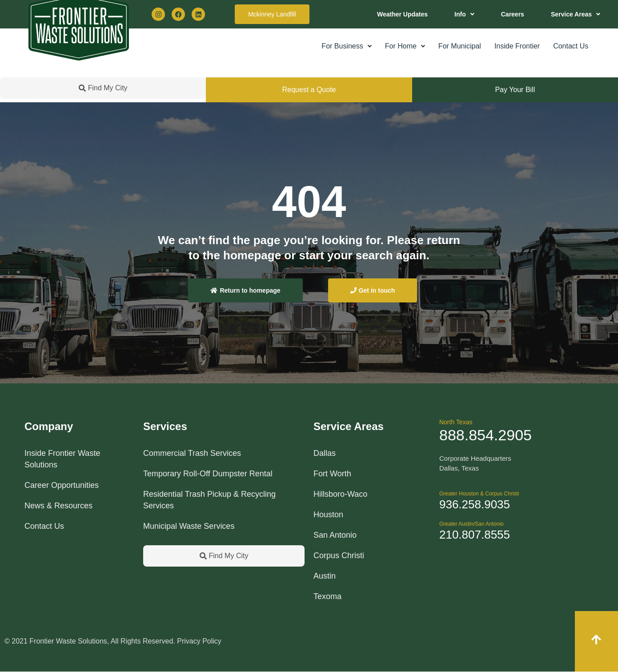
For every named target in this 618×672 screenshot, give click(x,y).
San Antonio (335, 535)
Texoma (327, 596)
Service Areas (576, 14)
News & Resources (58, 506)
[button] (464, 14)
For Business (346, 46)
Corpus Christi (339, 555)
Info (464, 14)
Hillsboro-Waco (340, 494)
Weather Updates (402, 14)
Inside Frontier (517, 46)
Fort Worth (332, 474)
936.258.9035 (475, 504)
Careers (513, 14)
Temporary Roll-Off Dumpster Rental (208, 474)
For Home (405, 46)
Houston (328, 515)
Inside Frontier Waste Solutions (62, 459)
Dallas (325, 453)
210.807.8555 (475, 535)
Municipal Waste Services (189, 526)
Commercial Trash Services (192, 453)
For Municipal (460, 46)
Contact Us (571, 46)
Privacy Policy (199, 641)
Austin (325, 576)
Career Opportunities (62, 485)
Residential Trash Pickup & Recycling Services (209, 500)
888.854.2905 (486, 435)
